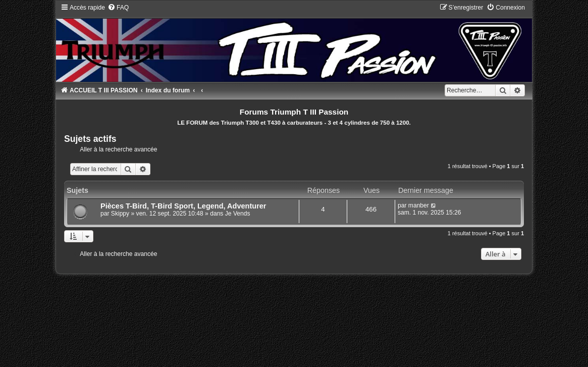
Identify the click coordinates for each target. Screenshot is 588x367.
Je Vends (238, 214)
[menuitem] (118, 8)
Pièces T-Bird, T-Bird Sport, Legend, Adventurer (183, 206)
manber (419, 205)
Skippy (120, 214)
